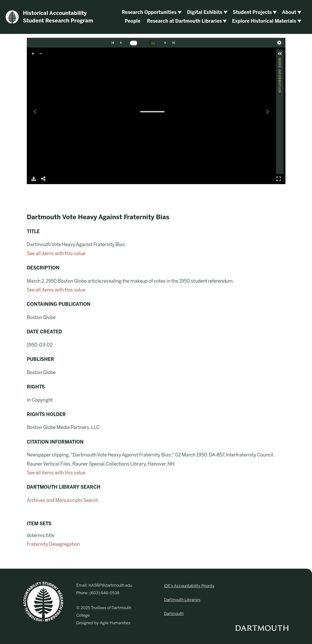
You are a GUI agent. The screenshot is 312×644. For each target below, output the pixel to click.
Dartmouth (174, 614)
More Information (280, 60)
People (133, 21)
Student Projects (252, 12)
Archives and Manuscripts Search (63, 500)
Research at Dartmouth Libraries (184, 21)
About (289, 12)
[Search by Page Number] (134, 43)
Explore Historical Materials (264, 21)
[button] (280, 54)
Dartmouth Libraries (182, 600)
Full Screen (279, 179)
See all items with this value (56, 253)
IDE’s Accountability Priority (189, 586)
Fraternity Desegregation (53, 544)
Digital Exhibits (205, 12)
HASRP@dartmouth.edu (110, 585)
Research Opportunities (149, 12)
